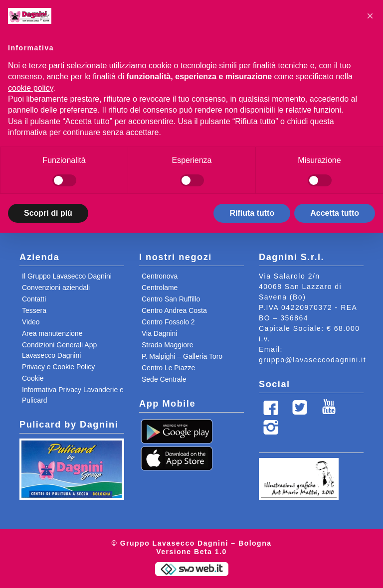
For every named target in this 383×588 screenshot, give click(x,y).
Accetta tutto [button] (335, 213)
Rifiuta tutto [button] (252, 213)
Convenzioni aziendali (56, 288)
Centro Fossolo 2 (168, 322)
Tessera (34, 310)
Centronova (160, 276)
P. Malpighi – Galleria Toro (182, 356)
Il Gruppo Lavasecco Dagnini (67, 276)
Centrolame (160, 288)
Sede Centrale (164, 379)
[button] (370, 16)
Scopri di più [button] (48, 213)
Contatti (34, 299)
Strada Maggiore (168, 345)
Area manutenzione (52, 333)
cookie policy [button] (30, 88)
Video (31, 322)
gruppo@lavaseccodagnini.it (312, 360)
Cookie (33, 378)
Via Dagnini (159, 333)
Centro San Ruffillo (171, 299)
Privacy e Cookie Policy (58, 367)
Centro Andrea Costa (174, 310)
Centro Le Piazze (168, 368)
